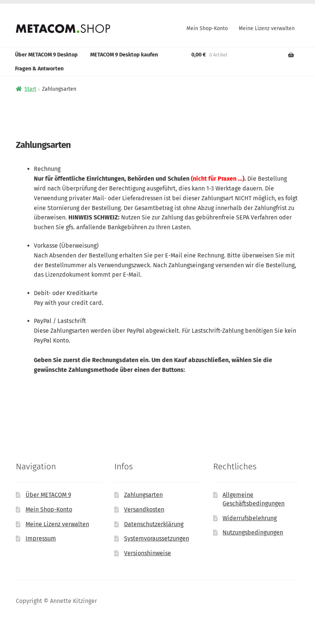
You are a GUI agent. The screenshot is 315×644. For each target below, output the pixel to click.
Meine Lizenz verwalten (267, 28)
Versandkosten (144, 509)
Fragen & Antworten (39, 69)
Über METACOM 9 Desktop (46, 55)
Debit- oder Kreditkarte (66, 293)
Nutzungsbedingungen (253, 532)
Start (30, 89)
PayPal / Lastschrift (60, 321)
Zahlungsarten (143, 495)
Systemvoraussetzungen (157, 538)
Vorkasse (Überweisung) (66, 246)
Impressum (41, 538)
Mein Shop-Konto (207, 28)
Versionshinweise (148, 553)
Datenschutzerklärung (154, 524)
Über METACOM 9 (48, 495)
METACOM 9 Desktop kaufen (124, 55)
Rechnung (47, 169)
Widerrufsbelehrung (250, 518)
